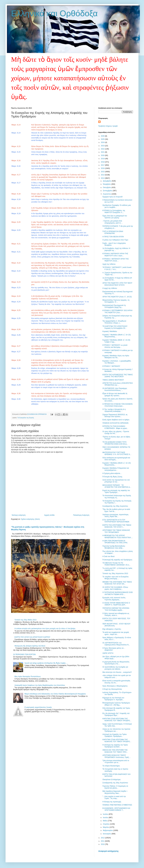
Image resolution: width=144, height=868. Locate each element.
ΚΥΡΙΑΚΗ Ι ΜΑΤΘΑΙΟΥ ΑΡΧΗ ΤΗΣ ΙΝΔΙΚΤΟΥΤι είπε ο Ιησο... (115, 255)
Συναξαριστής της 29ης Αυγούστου (115, 506)
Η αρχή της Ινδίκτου (110, 288)
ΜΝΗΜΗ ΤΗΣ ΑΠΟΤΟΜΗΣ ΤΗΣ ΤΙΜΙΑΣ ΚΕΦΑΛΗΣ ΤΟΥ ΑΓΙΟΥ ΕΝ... (117, 583)
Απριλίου (106, 824)
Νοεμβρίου (107, 184)
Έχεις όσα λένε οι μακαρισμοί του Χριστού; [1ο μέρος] (115, 217)
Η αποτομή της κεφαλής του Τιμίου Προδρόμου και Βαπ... (115, 746)
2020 (103, 155)
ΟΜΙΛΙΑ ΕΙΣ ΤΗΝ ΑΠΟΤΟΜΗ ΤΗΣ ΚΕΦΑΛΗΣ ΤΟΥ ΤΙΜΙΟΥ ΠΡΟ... (115, 751)
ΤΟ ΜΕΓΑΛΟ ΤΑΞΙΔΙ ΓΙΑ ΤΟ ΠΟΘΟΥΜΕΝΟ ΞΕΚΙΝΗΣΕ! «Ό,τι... (116, 564)
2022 (103, 149)
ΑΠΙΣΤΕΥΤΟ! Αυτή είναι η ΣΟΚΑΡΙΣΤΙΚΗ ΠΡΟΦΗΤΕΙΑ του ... (118, 384)
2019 (103, 159)
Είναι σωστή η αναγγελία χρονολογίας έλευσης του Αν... (116, 682)
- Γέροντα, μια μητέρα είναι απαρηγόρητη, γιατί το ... (113, 222)
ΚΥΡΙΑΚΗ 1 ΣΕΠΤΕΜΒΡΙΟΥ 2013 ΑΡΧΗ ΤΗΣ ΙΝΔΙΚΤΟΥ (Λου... (117, 311)
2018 (103, 162)
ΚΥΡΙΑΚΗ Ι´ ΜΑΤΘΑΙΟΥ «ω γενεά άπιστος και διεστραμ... (115, 346)
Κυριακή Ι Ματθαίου (110, 331)
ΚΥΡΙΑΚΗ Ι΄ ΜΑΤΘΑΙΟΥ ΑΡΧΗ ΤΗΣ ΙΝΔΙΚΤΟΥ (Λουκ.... (116, 260)
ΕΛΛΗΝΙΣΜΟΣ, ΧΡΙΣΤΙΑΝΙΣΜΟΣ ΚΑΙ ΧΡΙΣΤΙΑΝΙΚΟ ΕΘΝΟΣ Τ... (116, 809)
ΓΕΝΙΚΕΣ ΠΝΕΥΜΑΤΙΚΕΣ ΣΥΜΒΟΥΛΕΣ (117, 805)
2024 (103, 142)
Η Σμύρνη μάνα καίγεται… (112, 473)
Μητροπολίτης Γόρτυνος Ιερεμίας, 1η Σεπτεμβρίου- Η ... (116, 301)
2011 (103, 841)
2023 (103, 146)
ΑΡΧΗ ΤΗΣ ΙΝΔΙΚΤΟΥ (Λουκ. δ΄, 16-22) (117, 297)
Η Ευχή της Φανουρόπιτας (112, 689)
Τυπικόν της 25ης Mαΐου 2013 (25, 620)
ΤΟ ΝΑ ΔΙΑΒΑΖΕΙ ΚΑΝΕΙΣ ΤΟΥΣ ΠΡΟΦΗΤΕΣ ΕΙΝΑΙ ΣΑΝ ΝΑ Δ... (115, 443)
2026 (103, 136)
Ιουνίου (106, 818)
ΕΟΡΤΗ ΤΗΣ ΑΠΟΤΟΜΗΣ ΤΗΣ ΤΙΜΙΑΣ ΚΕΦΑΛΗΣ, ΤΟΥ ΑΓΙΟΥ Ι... (117, 526)
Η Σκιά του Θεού (108, 556)
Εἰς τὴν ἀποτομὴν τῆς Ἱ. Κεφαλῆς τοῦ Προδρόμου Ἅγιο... (116, 714)
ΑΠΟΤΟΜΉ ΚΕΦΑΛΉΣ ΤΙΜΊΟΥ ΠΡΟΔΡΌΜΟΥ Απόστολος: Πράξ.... (117, 756)
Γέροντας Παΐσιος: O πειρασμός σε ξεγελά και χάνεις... (115, 787)
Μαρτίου (106, 827)
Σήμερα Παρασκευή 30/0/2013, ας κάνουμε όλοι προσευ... (115, 416)
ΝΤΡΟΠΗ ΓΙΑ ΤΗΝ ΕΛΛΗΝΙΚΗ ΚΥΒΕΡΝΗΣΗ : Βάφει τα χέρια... (115, 427)
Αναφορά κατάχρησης (108, 851)
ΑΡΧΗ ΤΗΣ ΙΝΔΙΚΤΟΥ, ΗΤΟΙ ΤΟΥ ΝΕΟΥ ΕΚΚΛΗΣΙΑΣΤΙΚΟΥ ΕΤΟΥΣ (117, 284)
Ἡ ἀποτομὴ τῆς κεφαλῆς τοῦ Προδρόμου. (118, 560)
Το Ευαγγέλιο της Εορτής (26, 418)
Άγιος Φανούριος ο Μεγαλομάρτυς (115, 686)
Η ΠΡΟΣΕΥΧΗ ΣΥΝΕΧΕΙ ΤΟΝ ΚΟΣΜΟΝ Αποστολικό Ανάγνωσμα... (117, 405)
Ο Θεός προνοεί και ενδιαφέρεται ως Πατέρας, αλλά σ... (116, 614)
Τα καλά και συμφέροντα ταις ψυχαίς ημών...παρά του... (116, 633)
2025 (103, 139)
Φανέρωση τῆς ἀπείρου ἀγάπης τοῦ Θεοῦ (30, 646)
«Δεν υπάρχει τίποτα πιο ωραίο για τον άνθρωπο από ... (117, 676)
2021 (103, 152)
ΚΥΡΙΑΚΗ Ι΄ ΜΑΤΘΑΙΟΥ (111, 366)
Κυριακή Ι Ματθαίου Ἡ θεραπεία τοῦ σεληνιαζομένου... (116, 469)
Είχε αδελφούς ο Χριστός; (112, 629)
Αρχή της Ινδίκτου (109, 264)
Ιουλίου (106, 814)
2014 (103, 175)
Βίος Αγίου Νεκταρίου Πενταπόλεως (28, 677)
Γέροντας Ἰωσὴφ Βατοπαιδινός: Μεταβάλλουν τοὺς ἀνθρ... (114, 547)
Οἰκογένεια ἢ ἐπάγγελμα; (112, 780)
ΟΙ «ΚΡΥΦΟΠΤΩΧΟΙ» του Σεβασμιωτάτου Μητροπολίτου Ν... (116, 644)
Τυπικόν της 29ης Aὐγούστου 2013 (115, 573)
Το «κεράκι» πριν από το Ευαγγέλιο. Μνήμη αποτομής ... (116, 578)
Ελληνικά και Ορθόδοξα (54, 13)
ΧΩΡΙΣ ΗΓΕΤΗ (108, 653)
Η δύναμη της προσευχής (112, 802)
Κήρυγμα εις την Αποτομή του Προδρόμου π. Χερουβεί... (113, 699)
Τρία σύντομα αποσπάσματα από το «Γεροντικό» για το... (116, 762)
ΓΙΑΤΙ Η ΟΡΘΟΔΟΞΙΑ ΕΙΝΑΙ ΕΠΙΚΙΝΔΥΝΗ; (113, 232)
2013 (103, 178)
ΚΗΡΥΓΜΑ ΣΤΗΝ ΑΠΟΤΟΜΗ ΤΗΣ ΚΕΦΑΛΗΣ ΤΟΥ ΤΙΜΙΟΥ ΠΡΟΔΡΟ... (117, 720)
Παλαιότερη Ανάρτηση (81, 515)
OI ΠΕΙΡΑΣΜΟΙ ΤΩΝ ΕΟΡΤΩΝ (24, 654)
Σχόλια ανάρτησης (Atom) (30, 519)
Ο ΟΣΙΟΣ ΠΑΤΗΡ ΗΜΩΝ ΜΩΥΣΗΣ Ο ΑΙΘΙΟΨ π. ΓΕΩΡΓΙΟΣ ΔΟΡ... (116, 604)
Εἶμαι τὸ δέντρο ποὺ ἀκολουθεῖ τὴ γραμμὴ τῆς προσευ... (115, 394)
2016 (103, 168)
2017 (103, 165)
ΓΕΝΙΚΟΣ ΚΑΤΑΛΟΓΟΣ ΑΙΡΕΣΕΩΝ (115, 423)
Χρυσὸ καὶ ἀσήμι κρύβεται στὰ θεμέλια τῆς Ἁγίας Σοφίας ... (46, 663)
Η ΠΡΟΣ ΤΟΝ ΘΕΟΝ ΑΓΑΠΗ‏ (113, 237)
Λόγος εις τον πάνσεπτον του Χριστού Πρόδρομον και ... (116, 730)
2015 (103, 172)
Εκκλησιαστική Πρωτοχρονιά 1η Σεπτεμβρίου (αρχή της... (114, 306)
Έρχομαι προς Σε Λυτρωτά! (112, 197)
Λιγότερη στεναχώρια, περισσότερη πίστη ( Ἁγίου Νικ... (115, 516)
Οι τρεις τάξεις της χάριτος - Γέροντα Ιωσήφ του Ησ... (116, 432)
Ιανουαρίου (107, 834)
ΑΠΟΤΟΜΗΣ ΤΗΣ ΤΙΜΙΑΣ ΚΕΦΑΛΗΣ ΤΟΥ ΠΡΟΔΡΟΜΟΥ (116, 531)
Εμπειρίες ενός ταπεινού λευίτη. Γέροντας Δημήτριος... (114, 599)
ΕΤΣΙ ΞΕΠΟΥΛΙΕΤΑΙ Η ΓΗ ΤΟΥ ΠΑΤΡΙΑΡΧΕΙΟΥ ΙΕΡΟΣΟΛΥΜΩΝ (116, 521)
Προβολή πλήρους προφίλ (108, 126)
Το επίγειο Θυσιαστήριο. (111, 766)
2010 (103, 844)
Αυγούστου (107, 194)
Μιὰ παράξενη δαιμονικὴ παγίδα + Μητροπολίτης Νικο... (115, 792)
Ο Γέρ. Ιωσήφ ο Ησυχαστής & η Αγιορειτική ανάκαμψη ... (114, 410)
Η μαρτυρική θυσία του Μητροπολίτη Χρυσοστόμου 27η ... (116, 663)
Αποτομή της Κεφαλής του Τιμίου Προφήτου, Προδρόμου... (115, 735)
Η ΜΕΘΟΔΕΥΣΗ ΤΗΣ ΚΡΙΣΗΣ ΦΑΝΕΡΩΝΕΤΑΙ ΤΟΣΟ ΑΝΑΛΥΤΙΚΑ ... (118, 536)
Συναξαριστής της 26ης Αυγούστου (115, 783)
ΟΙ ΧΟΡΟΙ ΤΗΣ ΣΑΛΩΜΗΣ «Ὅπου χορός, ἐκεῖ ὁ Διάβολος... (115, 588)
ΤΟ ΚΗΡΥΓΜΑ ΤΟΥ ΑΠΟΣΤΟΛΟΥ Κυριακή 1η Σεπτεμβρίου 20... (115, 327)
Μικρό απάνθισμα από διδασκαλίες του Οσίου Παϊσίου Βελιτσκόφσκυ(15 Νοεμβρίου (55, 694)
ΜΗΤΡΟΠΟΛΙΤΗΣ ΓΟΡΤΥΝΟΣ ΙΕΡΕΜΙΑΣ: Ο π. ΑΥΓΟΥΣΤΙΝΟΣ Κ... (117, 453)
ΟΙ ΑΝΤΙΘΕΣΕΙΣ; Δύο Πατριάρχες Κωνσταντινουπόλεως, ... (115, 389)
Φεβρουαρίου (108, 830)
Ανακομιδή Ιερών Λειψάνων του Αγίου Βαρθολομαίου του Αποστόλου (40, 685)
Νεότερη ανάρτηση (19, 515)
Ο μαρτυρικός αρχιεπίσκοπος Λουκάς (38, 707)
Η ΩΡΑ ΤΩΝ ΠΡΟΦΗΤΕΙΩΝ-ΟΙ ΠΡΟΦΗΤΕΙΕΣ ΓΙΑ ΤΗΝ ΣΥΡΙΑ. (115, 542)
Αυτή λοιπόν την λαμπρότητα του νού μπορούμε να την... (116, 481)
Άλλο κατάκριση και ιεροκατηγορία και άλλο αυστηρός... (116, 459)
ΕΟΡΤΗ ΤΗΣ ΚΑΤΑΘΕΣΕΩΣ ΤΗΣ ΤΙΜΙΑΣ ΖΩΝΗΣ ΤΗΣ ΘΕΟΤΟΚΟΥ (118, 376)
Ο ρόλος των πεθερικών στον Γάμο (115, 240)
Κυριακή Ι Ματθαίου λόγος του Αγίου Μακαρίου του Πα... (116, 357)
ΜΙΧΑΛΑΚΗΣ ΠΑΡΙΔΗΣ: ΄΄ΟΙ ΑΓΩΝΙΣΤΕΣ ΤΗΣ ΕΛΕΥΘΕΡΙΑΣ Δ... (117, 486)
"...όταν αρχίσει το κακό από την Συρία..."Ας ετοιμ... (114, 797)
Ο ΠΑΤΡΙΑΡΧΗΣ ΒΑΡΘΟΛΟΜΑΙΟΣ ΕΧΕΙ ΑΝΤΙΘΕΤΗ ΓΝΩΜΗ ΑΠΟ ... (118, 593)
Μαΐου (105, 821)
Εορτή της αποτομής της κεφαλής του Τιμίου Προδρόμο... (116, 491)
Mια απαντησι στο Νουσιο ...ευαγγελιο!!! (117, 672)
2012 (103, 838)
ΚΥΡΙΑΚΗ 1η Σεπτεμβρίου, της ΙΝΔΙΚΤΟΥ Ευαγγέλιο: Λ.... (114, 211)
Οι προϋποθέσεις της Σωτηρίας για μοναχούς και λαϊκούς (115, 668)
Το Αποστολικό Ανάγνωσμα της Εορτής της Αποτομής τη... (117, 497)
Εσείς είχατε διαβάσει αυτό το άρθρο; (116, 420)
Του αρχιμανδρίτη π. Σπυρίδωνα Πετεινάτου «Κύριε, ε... (114, 322)
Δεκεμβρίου (107, 181)
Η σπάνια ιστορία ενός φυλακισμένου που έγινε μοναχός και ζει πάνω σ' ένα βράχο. (45, 629)
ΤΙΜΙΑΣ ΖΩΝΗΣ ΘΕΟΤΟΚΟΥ (113, 380)
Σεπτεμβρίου (108, 191)
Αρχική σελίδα (49, 515)
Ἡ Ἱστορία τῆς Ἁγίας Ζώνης (112, 477)
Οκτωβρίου (107, 187)
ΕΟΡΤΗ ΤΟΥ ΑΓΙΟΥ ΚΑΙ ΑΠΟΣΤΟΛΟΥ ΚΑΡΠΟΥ (32, 637)
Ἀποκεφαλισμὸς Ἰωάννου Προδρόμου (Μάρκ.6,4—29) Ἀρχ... (116, 704)
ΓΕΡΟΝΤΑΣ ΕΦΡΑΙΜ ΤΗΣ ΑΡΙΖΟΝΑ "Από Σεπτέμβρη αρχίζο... (116, 609)
